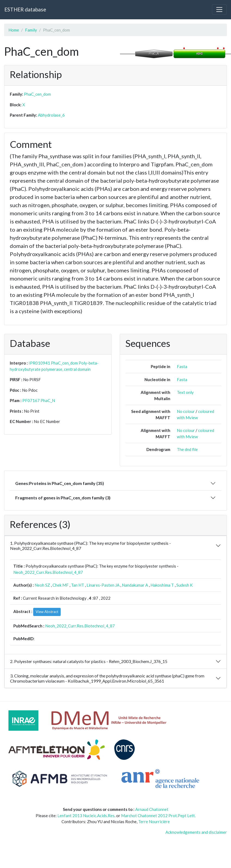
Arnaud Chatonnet (152, 809)
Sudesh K (184, 585)
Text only (185, 392)
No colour (186, 411)
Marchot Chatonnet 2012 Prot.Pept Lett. (158, 816)
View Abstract (47, 612)
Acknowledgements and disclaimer (196, 832)
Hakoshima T (162, 585)
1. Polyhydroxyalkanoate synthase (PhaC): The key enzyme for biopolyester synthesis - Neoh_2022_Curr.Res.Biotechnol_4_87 (90, 546)
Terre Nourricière (154, 822)
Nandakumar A (135, 585)
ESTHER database (25, 9)
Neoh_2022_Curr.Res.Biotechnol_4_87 (48, 572)
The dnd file (187, 449)
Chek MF (61, 585)
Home (14, 30)
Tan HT (78, 585)
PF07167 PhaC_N (39, 400)
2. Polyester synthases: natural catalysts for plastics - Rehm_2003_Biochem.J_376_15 (89, 661)
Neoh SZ (42, 585)
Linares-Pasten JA (103, 585)
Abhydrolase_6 (51, 115)
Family (31, 30)
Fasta (182, 366)
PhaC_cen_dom (37, 94)
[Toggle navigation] (219, 10)
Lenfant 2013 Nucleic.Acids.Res (86, 816)
